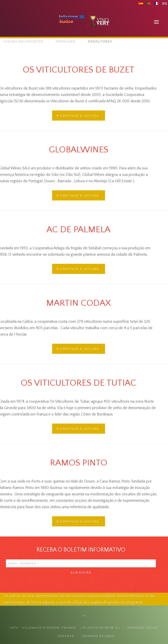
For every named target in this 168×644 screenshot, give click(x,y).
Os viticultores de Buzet (79, 70)
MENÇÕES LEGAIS (143, 628)
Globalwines (79, 150)
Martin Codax (79, 303)
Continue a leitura (80, 116)
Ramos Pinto (79, 463)
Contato (66, 636)
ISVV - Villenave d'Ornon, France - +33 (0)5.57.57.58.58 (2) (65, 628)
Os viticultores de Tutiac (78, 383)
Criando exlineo (98, 636)
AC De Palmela (78, 230)
